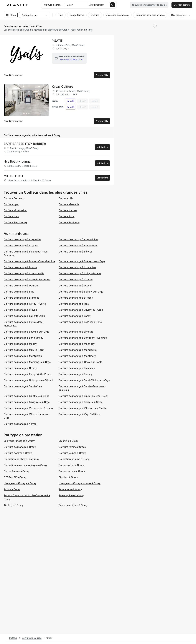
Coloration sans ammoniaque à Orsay (25, 465)
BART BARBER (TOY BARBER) (25, 144)
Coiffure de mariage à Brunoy (21, 267)
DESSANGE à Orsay (15, 477)
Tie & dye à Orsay (14, 505)
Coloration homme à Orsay (74, 459)
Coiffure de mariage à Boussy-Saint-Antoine (29, 261)
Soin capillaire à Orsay (71, 495)
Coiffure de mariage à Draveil (75, 286)
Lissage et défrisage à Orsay (20, 483)
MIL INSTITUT (14, 176)
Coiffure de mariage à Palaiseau (77, 368)
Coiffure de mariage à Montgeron (23, 356)
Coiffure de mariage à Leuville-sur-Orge (26, 332)
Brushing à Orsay (68, 441)
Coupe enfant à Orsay (71, 465)
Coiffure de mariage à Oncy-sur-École (80, 362)
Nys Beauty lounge (17, 161)
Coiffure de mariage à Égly (19, 292)
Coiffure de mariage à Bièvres (76, 252)
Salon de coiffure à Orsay (73, 505)
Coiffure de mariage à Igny (74, 304)
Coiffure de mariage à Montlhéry (77, 356)
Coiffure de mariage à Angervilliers (78, 239)
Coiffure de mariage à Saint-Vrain (23, 386)
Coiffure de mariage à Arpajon (21, 245)
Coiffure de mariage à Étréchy (76, 298)
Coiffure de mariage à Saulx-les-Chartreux (83, 396)
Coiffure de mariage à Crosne (76, 279)
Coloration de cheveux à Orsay (21, 459)
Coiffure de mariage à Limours (76, 332)
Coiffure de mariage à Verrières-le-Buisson (28, 408)
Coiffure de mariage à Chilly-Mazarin (80, 273)
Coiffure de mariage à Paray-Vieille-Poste (27, 374)
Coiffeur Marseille (69, 204)
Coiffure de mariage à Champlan (77, 267)
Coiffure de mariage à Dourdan (21, 286)
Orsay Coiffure (63, 87)
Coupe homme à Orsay (72, 471)
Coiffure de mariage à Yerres (20, 424)
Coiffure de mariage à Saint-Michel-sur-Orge (84, 380)
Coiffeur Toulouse (69, 222)
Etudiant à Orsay (68, 477)
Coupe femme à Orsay (16, 471)
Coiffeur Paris (67, 216)
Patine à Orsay (12, 489)
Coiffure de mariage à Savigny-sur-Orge (27, 402)
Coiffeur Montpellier (15, 210)
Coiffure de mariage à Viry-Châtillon (79, 414)
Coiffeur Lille (66, 198)
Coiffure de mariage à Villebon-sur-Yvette (83, 408)
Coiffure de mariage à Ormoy (20, 368)
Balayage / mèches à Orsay (19, 441)
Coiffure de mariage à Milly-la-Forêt (24, 350)
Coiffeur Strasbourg (15, 222)
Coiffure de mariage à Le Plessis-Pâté (80, 322)
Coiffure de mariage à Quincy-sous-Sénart (28, 380)
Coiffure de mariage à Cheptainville (24, 273)
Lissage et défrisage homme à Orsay (80, 483)
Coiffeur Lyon (12, 204)
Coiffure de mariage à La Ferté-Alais (24, 316)
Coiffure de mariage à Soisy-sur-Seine (81, 402)
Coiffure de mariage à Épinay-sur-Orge (81, 292)
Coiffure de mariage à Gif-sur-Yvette (25, 304)
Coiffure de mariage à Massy (20, 344)
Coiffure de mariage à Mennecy (77, 344)
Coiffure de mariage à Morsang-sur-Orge (27, 362)
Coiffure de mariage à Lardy (75, 316)
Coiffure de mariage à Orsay (20, 447)
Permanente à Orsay (70, 489)
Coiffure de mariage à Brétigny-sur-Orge (82, 261)
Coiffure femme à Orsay (72, 447)
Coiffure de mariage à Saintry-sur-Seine (26, 396)
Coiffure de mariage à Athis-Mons (78, 245)
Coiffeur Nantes (68, 210)
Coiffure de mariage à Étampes (21, 298)
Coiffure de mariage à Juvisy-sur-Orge (81, 310)
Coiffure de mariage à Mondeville (78, 350)
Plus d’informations (13, 75)
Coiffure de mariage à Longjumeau (24, 338)
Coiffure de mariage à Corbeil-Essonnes (27, 279)
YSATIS (57, 41)
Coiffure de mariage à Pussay (76, 374)
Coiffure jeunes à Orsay (72, 453)
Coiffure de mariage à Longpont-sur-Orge (83, 338)
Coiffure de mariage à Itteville (21, 310)
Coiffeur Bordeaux (14, 198)
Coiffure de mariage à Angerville (22, 239)
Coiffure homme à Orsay (18, 453)
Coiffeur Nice (11, 216)
